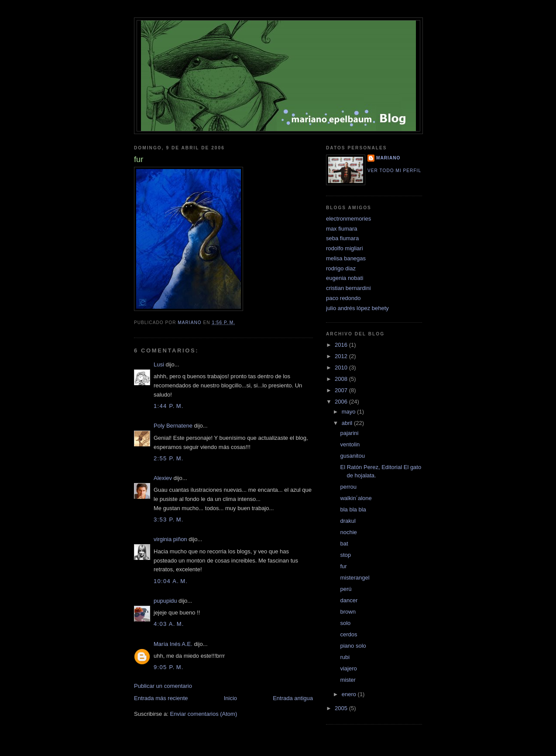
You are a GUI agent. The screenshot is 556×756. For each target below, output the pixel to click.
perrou (348, 487)
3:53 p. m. (169, 520)
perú (346, 589)
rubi (345, 657)
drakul (348, 521)
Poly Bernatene (173, 426)
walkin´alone (356, 498)
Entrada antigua (293, 698)
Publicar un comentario (163, 686)
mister (348, 680)
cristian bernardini (348, 288)
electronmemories (348, 219)
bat (344, 544)
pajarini (349, 433)
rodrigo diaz (341, 268)
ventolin (350, 444)
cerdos (348, 634)
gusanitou (352, 456)
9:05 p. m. (169, 667)
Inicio (230, 698)
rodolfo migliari (345, 248)
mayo (349, 412)
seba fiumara (342, 238)
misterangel (355, 578)
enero (350, 694)
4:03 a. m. (169, 624)
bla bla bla (353, 509)
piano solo (353, 646)
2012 (342, 356)
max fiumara (342, 229)
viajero (348, 668)
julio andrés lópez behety (357, 308)
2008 (342, 379)
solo (345, 623)
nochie (348, 532)
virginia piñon (170, 539)
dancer (349, 600)
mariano (388, 158)
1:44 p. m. (169, 406)
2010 (342, 368)
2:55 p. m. (169, 458)
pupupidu (165, 601)
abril (348, 423)
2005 (342, 708)
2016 (342, 345)
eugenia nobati (345, 278)
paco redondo (343, 298)
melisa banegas (346, 258)
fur (343, 566)
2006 (342, 402)
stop (345, 555)
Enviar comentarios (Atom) (203, 714)
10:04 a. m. (171, 581)
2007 (342, 390)
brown (348, 612)
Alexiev (163, 478)
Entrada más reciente (161, 698)
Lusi (159, 364)
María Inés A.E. (173, 644)
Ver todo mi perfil (394, 171)
